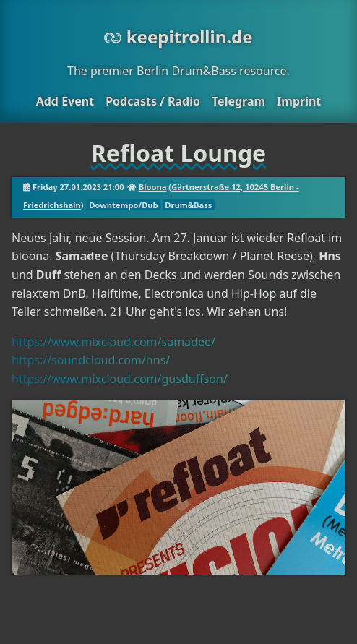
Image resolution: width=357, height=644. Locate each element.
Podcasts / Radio (153, 101)
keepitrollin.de (178, 37)
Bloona (153, 187)
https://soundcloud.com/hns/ (91, 360)
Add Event (65, 101)
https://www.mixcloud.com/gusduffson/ (120, 379)
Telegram (238, 101)
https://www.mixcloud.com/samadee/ (113, 342)
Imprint (299, 101)
